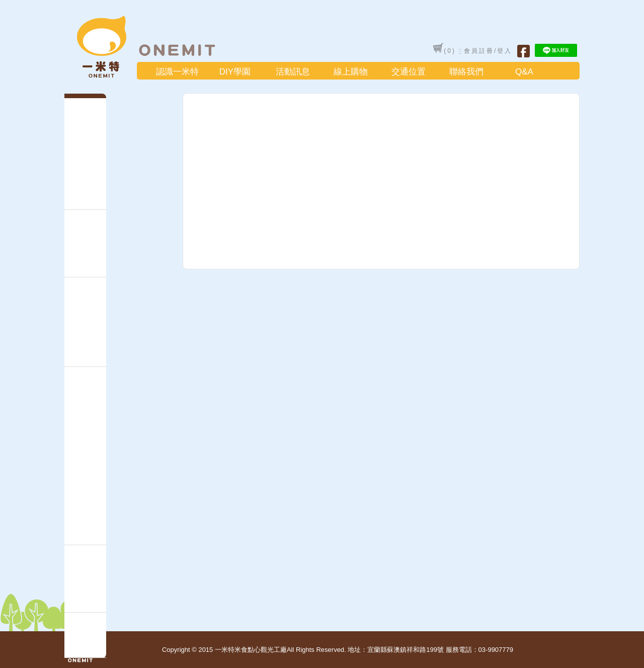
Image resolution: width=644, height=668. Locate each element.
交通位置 (409, 72)
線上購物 (351, 72)
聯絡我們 (466, 72)
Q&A (524, 72)
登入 (505, 51)
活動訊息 (293, 72)
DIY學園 (235, 72)
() (445, 49)
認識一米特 (177, 72)
